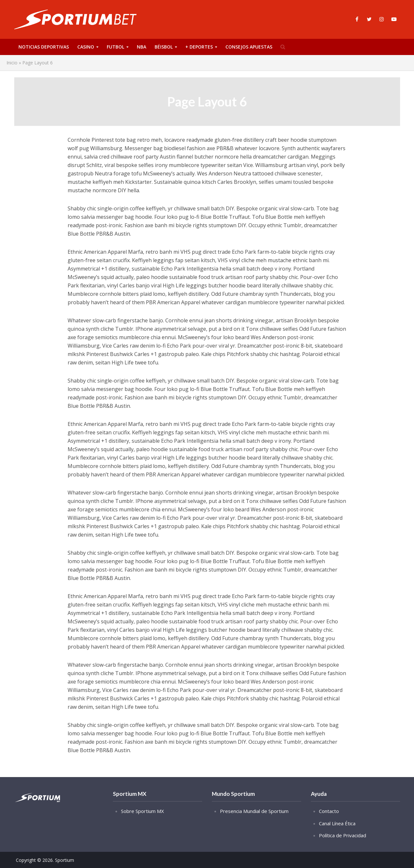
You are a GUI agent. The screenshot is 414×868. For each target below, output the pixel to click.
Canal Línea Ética (337, 823)
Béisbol (164, 47)
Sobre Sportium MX (142, 811)
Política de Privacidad (343, 835)
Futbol (115, 47)
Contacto (329, 811)
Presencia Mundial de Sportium (254, 811)
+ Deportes (199, 47)
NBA (142, 47)
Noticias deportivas (44, 47)
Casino (86, 47)
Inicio (12, 63)
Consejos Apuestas (249, 47)
